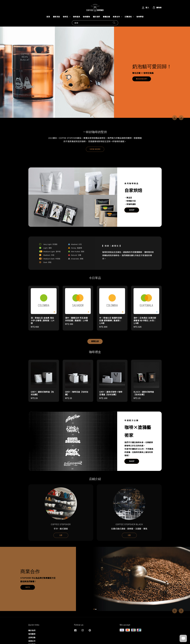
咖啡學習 (140, 17)
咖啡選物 (86, 17)
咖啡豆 (66, 17)
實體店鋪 (106, 17)
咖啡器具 (76, 17)
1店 (61, 535)
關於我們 (96, 17)
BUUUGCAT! (142, 79)
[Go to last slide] (175, 118)
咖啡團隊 (32, 634)
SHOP (132, 210)
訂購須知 (128, 17)
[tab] (91, 116)
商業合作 (116, 17)
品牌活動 (32, 637)
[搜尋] (114, 23)
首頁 (48, 17)
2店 (129, 535)
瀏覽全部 (95, 341)
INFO (28, 587)
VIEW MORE (95, 149)
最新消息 (56, 17)
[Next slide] (181, 118)
